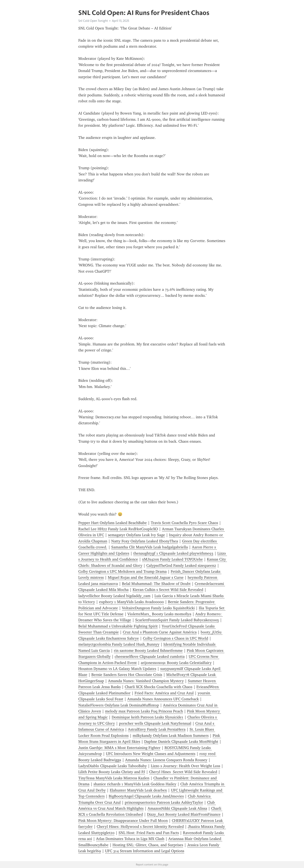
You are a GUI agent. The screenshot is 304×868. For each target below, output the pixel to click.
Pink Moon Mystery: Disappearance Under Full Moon (123, 821)
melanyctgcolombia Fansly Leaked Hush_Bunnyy (119, 644)
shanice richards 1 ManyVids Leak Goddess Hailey (135, 784)
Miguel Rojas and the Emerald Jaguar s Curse (146, 577)
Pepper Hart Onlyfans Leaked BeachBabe (113, 523)
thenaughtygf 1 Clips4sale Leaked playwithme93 (173, 553)
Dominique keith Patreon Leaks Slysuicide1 (148, 717)
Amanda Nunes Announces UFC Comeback (163, 699)
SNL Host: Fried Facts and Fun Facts (149, 833)
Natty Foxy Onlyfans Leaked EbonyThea (145, 541)
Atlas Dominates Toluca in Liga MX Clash (130, 839)
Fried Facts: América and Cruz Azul (164, 693)
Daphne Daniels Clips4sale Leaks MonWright (181, 742)
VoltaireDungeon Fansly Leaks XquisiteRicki (158, 608)
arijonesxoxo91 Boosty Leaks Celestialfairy (176, 663)
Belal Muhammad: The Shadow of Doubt (156, 584)
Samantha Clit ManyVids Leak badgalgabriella (150, 547)
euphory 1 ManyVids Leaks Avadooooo (131, 602)
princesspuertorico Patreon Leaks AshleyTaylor (164, 802)
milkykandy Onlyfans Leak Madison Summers (171, 736)
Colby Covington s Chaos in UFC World (176, 638)
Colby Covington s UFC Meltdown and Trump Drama (122, 571)
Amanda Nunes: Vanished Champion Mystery (146, 681)
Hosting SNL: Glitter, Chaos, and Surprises (148, 845)
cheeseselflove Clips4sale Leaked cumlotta (150, 657)
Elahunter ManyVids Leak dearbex (138, 790)
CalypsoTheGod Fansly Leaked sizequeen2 (181, 565)
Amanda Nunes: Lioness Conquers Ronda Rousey (166, 760)
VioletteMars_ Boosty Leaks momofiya (159, 614)
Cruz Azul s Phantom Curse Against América (160, 632)
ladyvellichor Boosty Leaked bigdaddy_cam (114, 596)
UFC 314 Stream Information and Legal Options (145, 851)
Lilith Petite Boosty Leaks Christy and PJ (112, 772)
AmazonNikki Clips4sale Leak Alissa (177, 808)
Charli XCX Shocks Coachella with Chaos (159, 687)
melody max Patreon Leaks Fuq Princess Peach (144, 711)
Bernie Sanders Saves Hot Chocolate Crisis (127, 675)
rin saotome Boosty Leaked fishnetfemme (148, 651)
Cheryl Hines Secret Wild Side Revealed (183, 772)
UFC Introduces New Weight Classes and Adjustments (151, 754)
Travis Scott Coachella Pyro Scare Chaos (184, 523)
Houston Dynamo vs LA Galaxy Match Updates (117, 669)
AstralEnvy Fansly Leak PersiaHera (157, 729)
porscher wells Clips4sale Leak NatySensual (155, 723)
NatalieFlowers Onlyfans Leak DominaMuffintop (119, 705)
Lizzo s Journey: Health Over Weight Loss (185, 766)
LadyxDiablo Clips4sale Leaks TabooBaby (113, 766)
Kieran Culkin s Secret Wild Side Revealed (168, 590)
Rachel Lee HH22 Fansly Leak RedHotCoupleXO (118, 529)
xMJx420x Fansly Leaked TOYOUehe (172, 559)
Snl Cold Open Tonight (93, 21)
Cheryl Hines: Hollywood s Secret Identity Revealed (140, 827)
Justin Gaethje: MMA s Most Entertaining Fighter (119, 748)
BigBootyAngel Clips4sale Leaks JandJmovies (146, 796)
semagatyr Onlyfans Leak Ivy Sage (136, 535)
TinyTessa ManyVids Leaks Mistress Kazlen (114, 778)
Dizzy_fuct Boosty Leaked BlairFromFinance (184, 814)
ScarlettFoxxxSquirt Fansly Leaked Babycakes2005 (177, 620)
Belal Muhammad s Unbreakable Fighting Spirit (118, 626)
